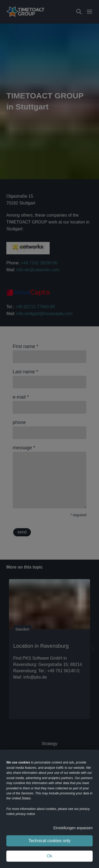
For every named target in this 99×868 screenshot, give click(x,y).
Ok (49, 856)
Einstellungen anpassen (73, 828)
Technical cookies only (49, 841)
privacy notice (25, 814)
